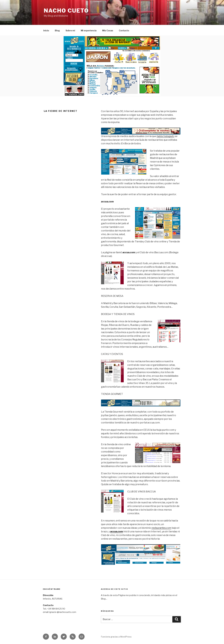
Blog (57, 30)
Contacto (124, 30)
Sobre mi (70, 30)
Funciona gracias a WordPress (116, 637)
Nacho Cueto (66, 11)
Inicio (46, 30)
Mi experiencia (89, 30)
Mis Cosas (108, 30)
